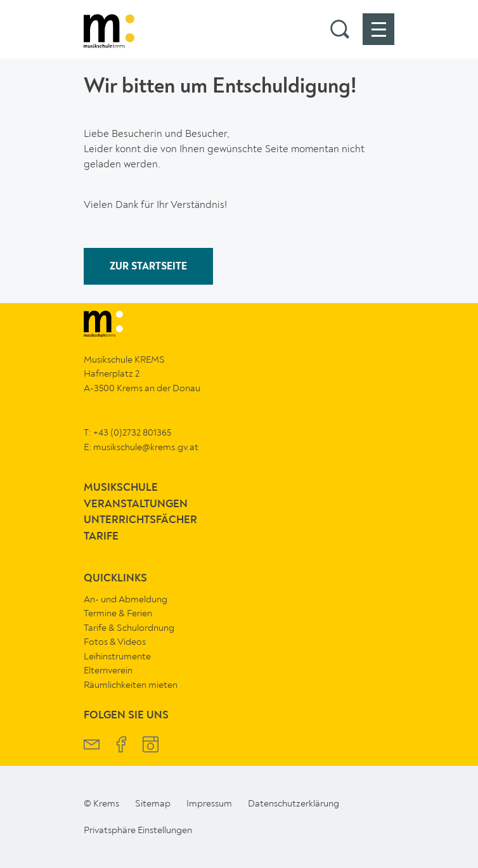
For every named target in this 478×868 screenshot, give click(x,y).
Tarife (101, 537)
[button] (340, 29)
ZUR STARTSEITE (148, 267)
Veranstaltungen (136, 504)
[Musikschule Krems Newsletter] (92, 746)
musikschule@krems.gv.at (146, 447)
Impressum (209, 803)
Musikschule (121, 488)
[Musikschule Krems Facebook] (121, 746)
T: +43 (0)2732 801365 (127, 432)
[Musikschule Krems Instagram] (151, 746)
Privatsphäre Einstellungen (138, 830)
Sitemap (153, 803)
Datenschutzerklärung (294, 803)
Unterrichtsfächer (140, 520)
